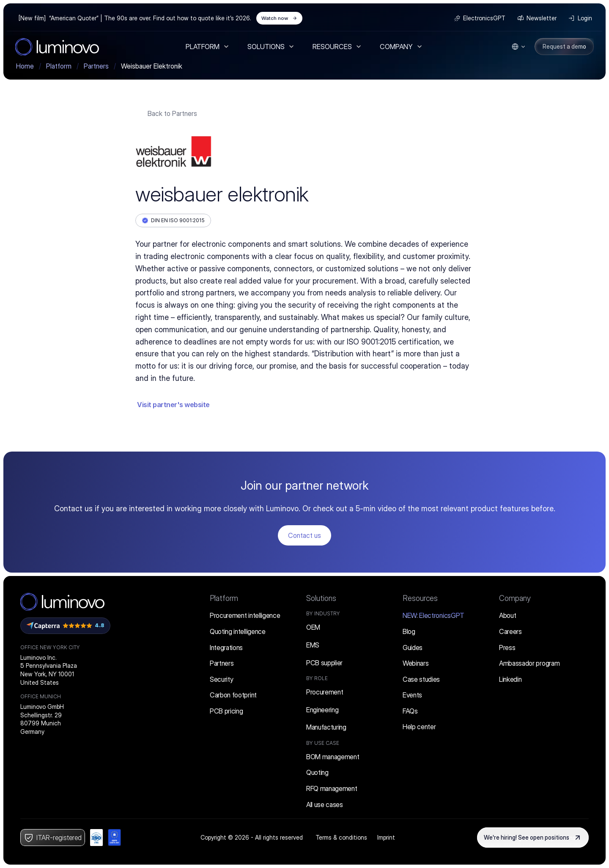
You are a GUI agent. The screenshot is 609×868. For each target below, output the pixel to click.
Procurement (325, 692)
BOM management (333, 757)
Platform (224, 598)
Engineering (322, 710)
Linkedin (510, 679)
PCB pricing (226, 711)
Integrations (226, 648)
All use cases (325, 805)
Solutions (321, 598)
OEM (313, 627)
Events (412, 695)
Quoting (317, 772)
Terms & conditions (341, 837)
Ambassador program (529, 663)
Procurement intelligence (245, 615)
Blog (409, 631)
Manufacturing (326, 727)
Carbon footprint (233, 695)
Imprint (386, 837)
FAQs (410, 711)
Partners (222, 663)
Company (515, 598)
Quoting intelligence (238, 631)
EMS (313, 645)
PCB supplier (324, 663)
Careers (510, 631)
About (507, 615)
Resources (420, 598)
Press (507, 648)
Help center (419, 727)
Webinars (416, 663)
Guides (413, 648)
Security (221, 679)
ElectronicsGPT (433, 615)
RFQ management (332, 788)
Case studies (421, 679)
